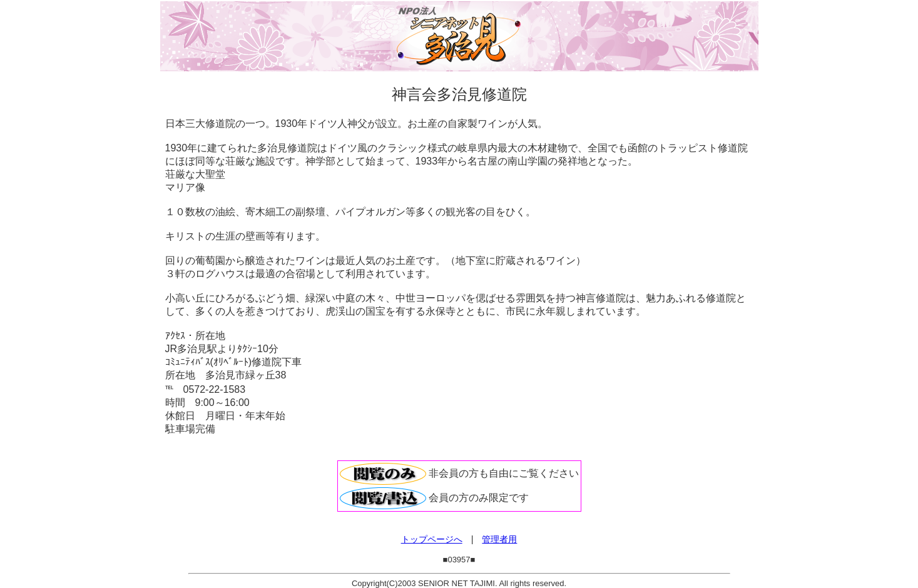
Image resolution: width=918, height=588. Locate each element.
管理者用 (499, 539)
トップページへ (432, 539)
